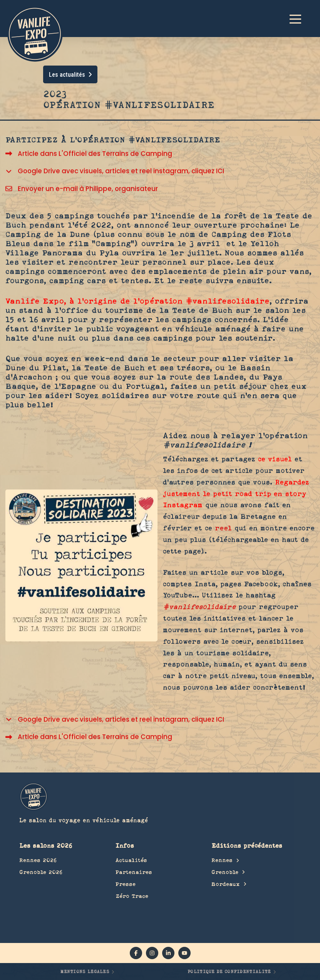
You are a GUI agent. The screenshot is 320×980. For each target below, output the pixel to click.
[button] (299, 19)
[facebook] (136, 953)
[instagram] (152, 953)
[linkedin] (168, 953)
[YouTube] (184, 953)
